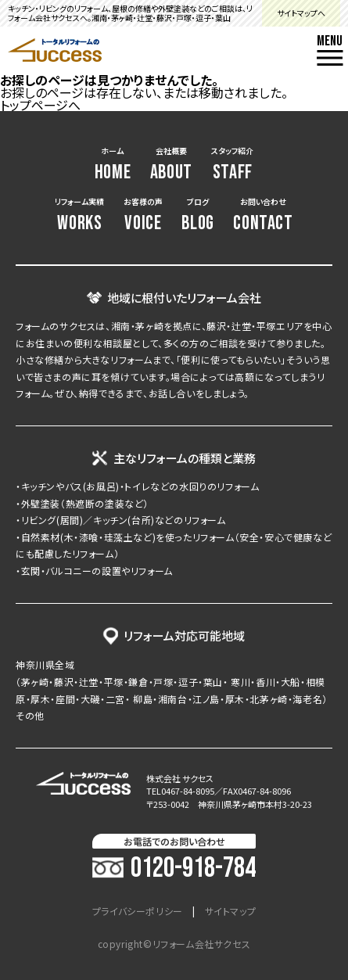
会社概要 (171, 165)
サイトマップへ (301, 13)
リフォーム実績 (79, 215)
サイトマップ (231, 911)
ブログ (198, 215)
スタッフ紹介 (232, 165)
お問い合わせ (263, 215)
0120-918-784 (174, 869)
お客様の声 (143, 215)
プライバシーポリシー (138, 911)
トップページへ (40, 105)
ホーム (113, 165)
